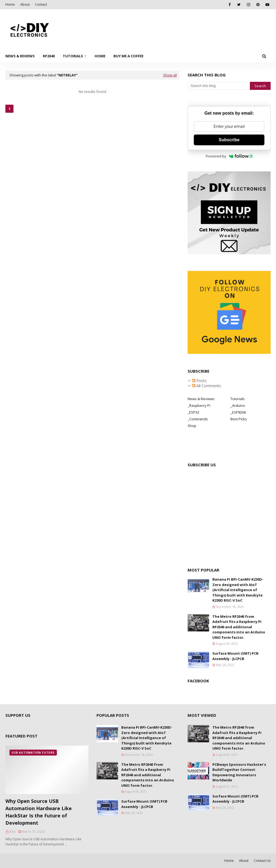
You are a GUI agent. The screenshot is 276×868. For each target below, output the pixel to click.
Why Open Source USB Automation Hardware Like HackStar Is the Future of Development (39, 812)
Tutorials (238, 399)
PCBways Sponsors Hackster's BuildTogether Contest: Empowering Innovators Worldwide (239, 772)
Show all (170, 75)
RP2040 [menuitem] (49, 56)
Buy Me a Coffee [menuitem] (128, 56)
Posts (199, 381)
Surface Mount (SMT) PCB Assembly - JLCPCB (235, 656)
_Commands (198, 419)
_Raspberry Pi (199, 405)
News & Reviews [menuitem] (20, 56)
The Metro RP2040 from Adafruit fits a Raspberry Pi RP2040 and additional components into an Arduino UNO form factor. (239, 627)
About (25, 4)
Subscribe (229, 140)
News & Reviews (201, 399)
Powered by (229, 156)
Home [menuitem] (100, 56)
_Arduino (238, 405)
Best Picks (239, 419)
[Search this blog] (219, 86)
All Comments (207, 386)
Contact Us (262, 861)
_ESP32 (193, 412)
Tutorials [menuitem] (73, 56)
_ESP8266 (238, 412)
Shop (192, 426)
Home (10, 4)
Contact (41, 4)
